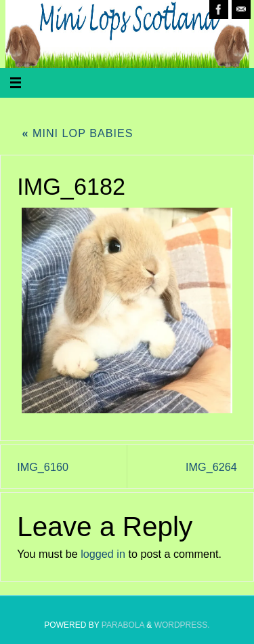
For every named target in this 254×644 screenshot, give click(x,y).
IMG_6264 (211, 467)
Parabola (123, 625)
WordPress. (182, 625)
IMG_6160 (43, 467)
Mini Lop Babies (77, 133)
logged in (103, 554)
